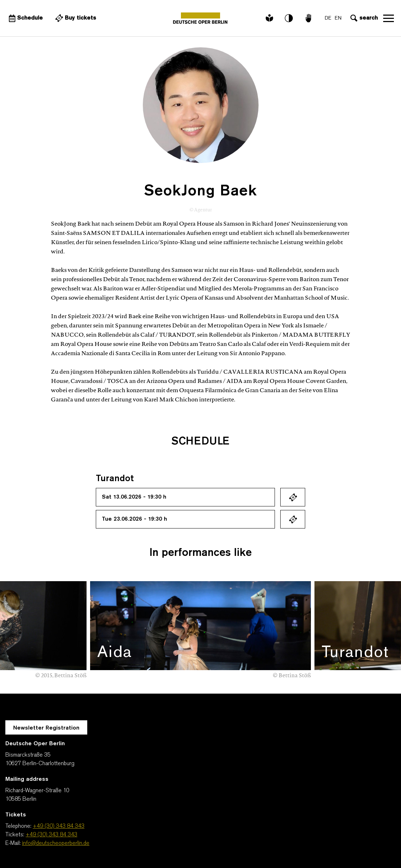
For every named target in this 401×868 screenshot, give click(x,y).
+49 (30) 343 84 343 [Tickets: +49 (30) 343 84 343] (51, 835)
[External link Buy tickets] (75, 18)
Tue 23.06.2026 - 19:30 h (134, 519)
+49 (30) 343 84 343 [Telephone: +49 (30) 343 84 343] (59, 826)
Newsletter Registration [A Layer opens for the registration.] (46, 728)
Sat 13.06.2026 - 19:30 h (134, 497)
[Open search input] (363, 18)
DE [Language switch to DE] (328, 18)
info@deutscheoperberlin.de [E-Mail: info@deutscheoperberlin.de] (56, 843)
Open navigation (389, 18)
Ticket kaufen (293, 497)
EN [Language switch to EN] (338, 18)
